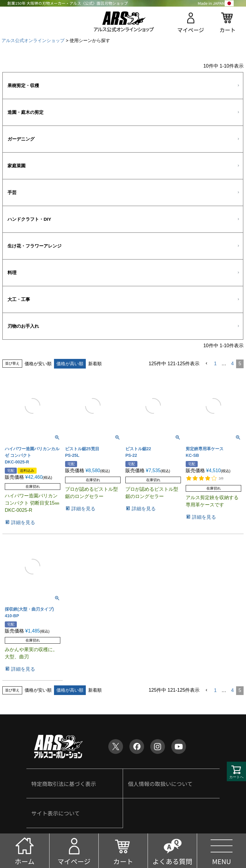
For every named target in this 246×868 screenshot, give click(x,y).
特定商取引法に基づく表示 (64, 784)
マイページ (191, 30)
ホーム (25, 861)
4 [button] (232, 364)
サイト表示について (55, 813)
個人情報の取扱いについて (160, 784)
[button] (207, 363)
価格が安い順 (38, 364)
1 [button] (215, 364)
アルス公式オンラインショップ (33, 40)
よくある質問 (172, 861)
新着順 (95, 364)
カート (227, 30)
